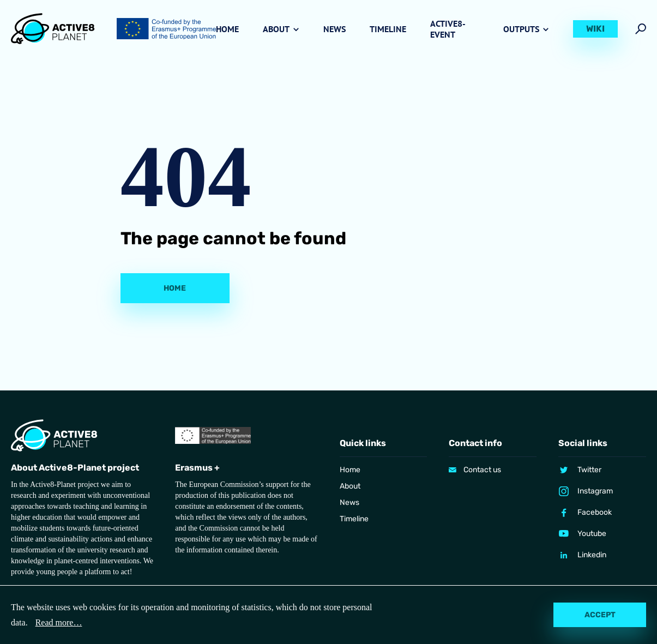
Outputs (521, 29)
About (276, 29)
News (334, 29)
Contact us (482, 470)
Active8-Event (448, 29)
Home (227, 29)
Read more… (59, 622)
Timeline (388, 29)
